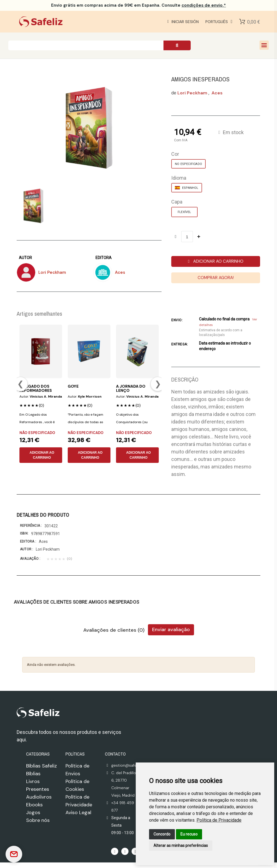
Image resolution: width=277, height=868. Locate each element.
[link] (219, 820)
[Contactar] (14, 854)
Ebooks (34, 805)
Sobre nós (38, 820)
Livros (33, 781)
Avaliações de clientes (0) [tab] (114, 630)
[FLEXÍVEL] (184, 212)
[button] (216, 261)
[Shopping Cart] (242, 22)
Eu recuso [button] (189, 834)
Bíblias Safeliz (41, 766)
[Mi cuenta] (182, 22)
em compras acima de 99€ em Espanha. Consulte (138, 5)
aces (217, 93)
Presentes (38, 789)
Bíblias (33, 774)
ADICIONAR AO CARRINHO (42, 455)
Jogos (33, 812)
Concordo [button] (162, 834)
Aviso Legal (78, 812)
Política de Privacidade (219, 820)
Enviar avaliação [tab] (171, 629)
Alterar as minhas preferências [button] (181, 846)
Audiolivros (39, 797)
